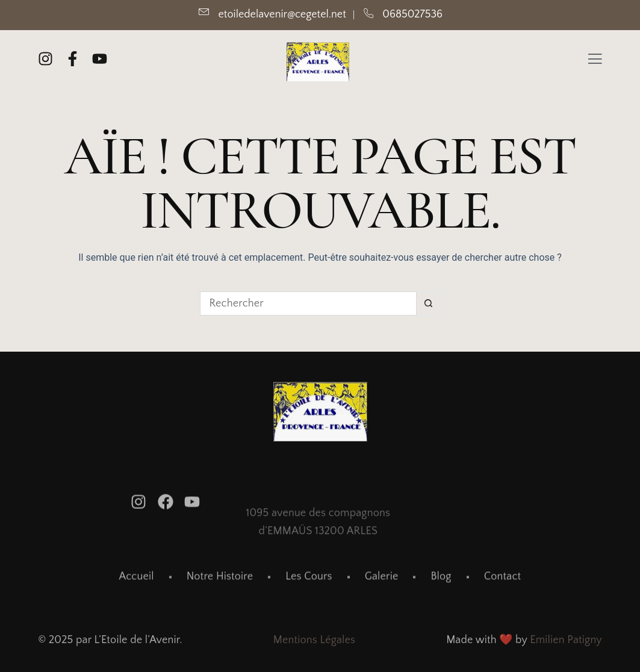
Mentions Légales (314, 642)
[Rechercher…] (308, 303)
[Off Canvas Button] (595, 61)
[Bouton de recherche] (429, 303)
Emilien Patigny (566, 642)
